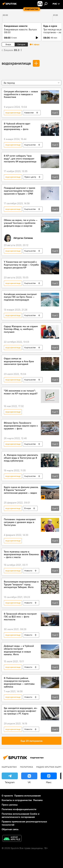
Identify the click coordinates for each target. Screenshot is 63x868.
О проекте (7, 796)
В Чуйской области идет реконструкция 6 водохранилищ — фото (17, 127)
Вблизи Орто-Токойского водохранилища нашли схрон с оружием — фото (21, 426)
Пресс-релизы (10, 805)
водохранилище (16, 63)
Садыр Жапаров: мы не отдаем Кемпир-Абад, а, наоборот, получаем (21, 329)
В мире (28, 508)
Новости (28, 571)
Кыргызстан (30, 145)
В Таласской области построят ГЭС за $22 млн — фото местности (20, 617)
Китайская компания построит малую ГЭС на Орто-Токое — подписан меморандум (20, 297)
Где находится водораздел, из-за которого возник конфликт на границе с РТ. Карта (21, 711)
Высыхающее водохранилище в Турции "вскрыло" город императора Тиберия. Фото (21, 585)
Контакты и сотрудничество (17, 800)
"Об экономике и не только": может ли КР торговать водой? (21, 392)
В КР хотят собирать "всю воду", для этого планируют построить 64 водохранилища (20, 159)
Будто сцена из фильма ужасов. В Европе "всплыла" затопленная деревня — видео (21, 490)
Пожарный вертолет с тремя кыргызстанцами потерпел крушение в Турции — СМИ (19, 191)
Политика (26, 767)
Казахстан (29, 113)
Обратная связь (10, 829)
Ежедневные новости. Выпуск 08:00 (20, 31)
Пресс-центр (30, 177)
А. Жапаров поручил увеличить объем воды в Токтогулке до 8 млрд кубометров (21, 458)
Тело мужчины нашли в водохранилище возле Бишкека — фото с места (21, 555)
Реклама (38, 800)
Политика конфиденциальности (19, 809)
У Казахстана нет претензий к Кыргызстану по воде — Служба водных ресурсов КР (21, 265)
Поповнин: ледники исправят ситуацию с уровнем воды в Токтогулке (20, 522)
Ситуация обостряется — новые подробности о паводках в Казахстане (21, 94)
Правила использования (27, 796)
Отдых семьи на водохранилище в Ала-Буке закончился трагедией (19, 361)
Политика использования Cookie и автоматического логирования (20, 815)
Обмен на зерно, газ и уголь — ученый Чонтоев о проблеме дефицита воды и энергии (21, 223)
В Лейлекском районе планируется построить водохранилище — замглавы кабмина (19, 682)
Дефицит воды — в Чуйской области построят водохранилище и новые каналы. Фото (19, 650)
